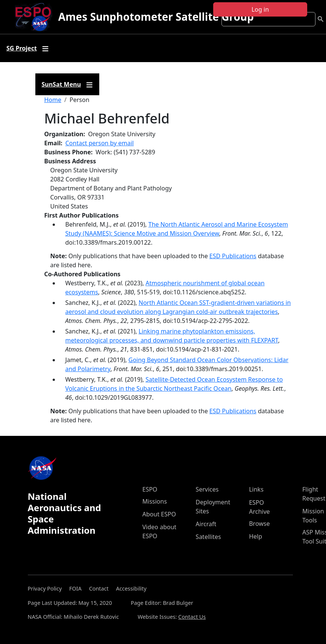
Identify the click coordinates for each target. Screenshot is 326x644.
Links (256, 489)
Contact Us (192, 617)
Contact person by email (100, 143)
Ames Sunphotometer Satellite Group (156, 17)
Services (207, 489)
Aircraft (206, 524)
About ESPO (159, 514)
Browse (259, 524)
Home (53, 100)
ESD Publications (233, 256)
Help (255, 536)
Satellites (208, 537)
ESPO (150, 489)
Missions (155, 501)
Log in (260, 9)
